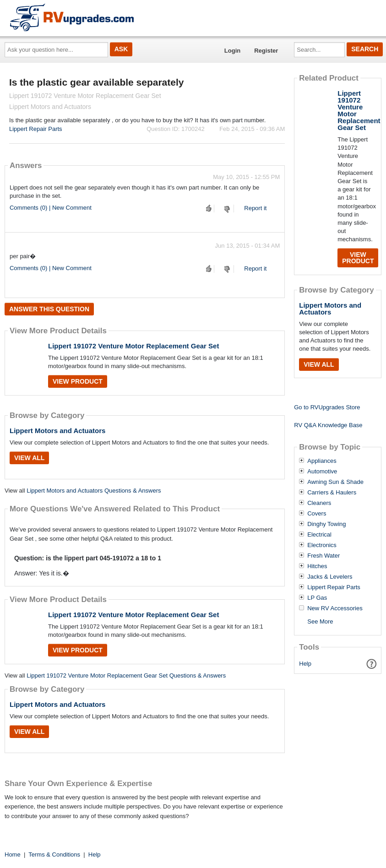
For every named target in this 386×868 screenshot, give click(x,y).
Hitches (317, 566)
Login (232, 51)
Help (305, 664)
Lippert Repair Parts (36, 129)
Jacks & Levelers (330, 577)
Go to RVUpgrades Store (327, 407)
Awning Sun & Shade (335, 482)
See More (320, 621)
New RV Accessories (335, 608)
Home (13, 854)
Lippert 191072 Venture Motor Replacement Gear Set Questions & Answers (126, 675)
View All (29, 458)
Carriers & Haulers (332, 493)
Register (266, 51)
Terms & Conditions (54, 854)
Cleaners (319, 503)
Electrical (319, 535)
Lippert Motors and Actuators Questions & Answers (94, 491)
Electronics (322, 545)
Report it (255, 208)
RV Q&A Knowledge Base (328, 425)
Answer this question (49, 309)
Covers (317, 514)
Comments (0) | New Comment (51, 208)
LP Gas (317, 598)
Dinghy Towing (326, 524)
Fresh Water (323, 556)
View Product (78, 381)
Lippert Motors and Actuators (57, 431)
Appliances (322, 461)
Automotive (322, 472)
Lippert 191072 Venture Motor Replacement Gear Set (133, 346)
